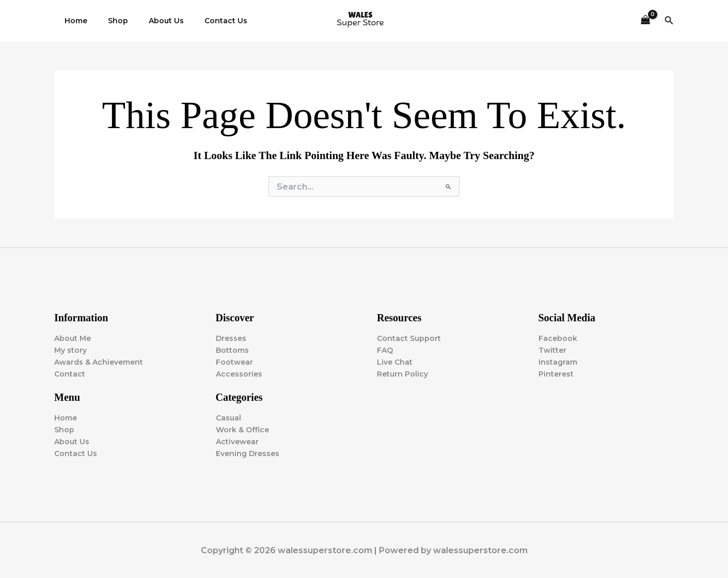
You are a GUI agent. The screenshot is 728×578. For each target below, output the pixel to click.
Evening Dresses (248, 454)
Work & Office (242, 430)
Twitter (552, 350)
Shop (109, 21)
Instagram (558, 362)
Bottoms (232, 350)
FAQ (385, 350)
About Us (151, 21)
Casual (228, 418)
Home (73, 21)
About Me (73, 338)
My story (70, 350)
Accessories (239, 374)
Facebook (558, 338)
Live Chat (395, 362)
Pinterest (556, 374)
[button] (669, 21)
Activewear (237, 442)
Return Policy (402, 374)
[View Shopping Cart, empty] (645, 21)
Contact (70, 374)
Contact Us (204, 21)
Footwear (234, 362)
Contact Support (409, 338)
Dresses (231, 338)
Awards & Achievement (99, 362)
